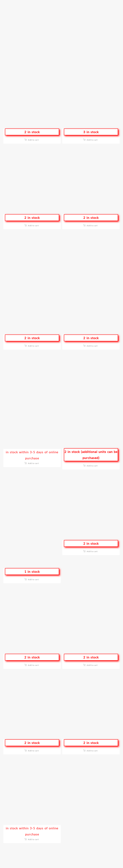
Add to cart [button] (33, 140)
